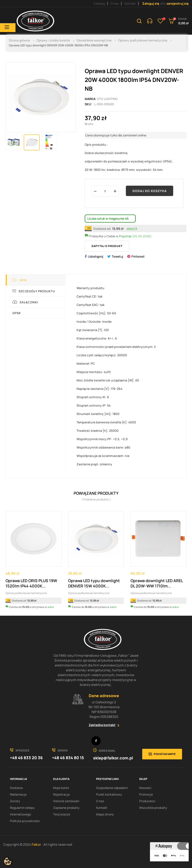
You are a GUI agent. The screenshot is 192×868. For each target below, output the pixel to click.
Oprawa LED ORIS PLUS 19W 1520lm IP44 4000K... (31, 583)
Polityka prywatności (25, 821)
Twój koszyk (62, 814)
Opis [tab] (20, 280)
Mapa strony (105, 814)
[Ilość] (105, 191)
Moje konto (61, 788)
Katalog (99, 3)
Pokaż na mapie (165, 754)
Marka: (91, 99)
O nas (115, 3)
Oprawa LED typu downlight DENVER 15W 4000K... (94, 583)
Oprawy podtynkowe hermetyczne (26, 593)
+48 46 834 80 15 (68, 758)
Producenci (147, 801)
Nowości (145, 788)
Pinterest (138, 256)
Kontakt (130, 3)
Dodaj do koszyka (150, 191)
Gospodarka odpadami (112, 788)
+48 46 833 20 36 (26, 758)
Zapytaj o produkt (107, 246)
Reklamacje (18, 794)
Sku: (88, 104)
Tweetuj (117, 256)
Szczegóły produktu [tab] (34, 291)
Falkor (37, 844)
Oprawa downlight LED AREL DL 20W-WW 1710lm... (157, 583)
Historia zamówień (66, 801)
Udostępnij (96, 256)
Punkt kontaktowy (109, 794)
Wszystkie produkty (153, 808)
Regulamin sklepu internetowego (22, 811)
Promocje (146, 794)
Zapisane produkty (66, 808)
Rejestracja (61, 794)
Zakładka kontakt (102, 725)
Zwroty (15, 801)
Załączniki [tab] (25, 302)
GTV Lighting (107, 99)
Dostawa (16, 788)
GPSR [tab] (16, 313)
